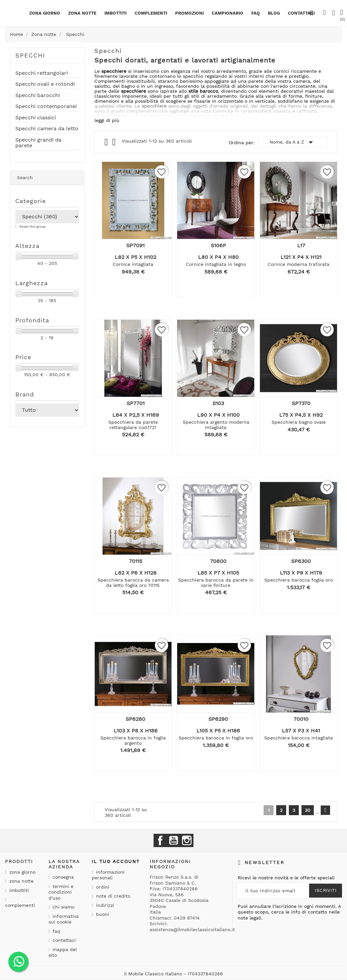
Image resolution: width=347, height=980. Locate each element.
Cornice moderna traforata (298, 264)
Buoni (102, 914)
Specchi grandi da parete (38, 143)
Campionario (228, 13)
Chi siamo (63, 907)
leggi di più (107, 120)
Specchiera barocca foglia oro (298, 580)
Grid (107, 142)
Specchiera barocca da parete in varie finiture (216, 582)
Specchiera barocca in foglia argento (133, 740)
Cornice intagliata (133, 264)
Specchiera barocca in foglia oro (216, 738)
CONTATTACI (301, 13)
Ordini (102, 887)
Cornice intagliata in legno (216, 264)
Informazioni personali (108, 875)
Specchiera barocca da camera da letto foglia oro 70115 (133, 582)
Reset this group (32, 226)
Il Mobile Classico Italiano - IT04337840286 (173, 974)
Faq (256, 13)
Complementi (151, 13)
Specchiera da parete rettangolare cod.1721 (133, 425)
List (115, 144)
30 (308, 810)
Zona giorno (45, 13)
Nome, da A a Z (293, 142)
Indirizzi (104, 905)
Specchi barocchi (38, 95)
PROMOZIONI (189, 13)
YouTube (173, 840)
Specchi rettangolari (42, 73)
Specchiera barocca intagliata (298, 738)
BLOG (274, 13)
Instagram (187, 840)
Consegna (62, 877)
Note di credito (112, 896)
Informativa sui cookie (64, 919)
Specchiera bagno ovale (299, 422)
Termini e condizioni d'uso (61, 892)
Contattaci (63, 940)
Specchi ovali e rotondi (45, 84)
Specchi (30, 55)
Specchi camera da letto (47, 129)
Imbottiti (116, 13)
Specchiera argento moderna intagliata (216, 425)
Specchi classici (36, 118)
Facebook (160, 840)
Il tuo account (116, 861)
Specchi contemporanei (46, 106)
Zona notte (82, 13)
